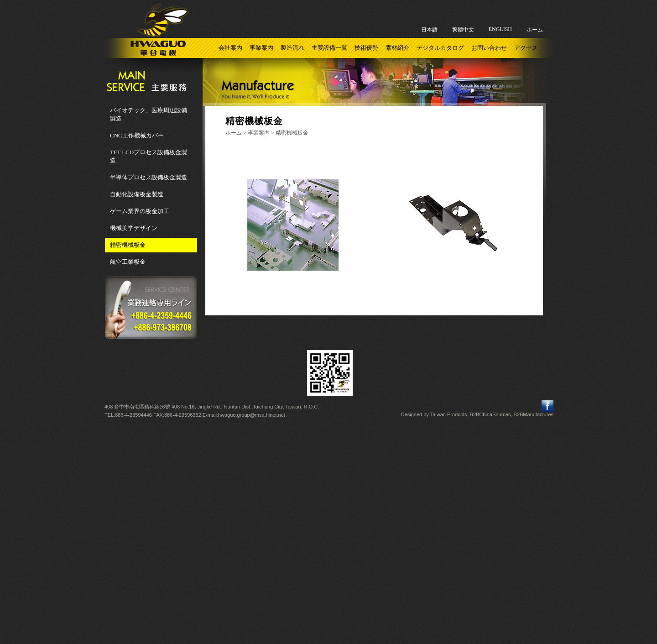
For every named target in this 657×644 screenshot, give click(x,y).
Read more (291, 503)
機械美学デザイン (134, 228)
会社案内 (230, 48)
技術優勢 (366, 48)
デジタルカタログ (440, 48)
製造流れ (292, 48)
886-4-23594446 (133, 415)
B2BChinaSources (490, 414)
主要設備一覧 (329, 48)
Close (328, 427)
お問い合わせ (489, 48)
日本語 (429, 30)
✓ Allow (328, 445)
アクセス (526, 48)
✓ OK (445, 640)
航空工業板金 (128, 262)
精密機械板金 (128, 245)
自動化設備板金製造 (137, 194)
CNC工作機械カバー (137, 135)
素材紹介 (397, 48)
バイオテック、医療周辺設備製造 (149, 114)
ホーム (535, 30)
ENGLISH (500, 29)
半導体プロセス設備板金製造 (149, 177)
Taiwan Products (449, 414)
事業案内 (261, 48)
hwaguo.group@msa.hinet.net (252, 415)
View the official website (349, 503)
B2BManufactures (534, 414)
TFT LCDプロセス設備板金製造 (149, 156)
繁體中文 (463, 30)
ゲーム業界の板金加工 (140, 211)
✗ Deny (328, 453)
